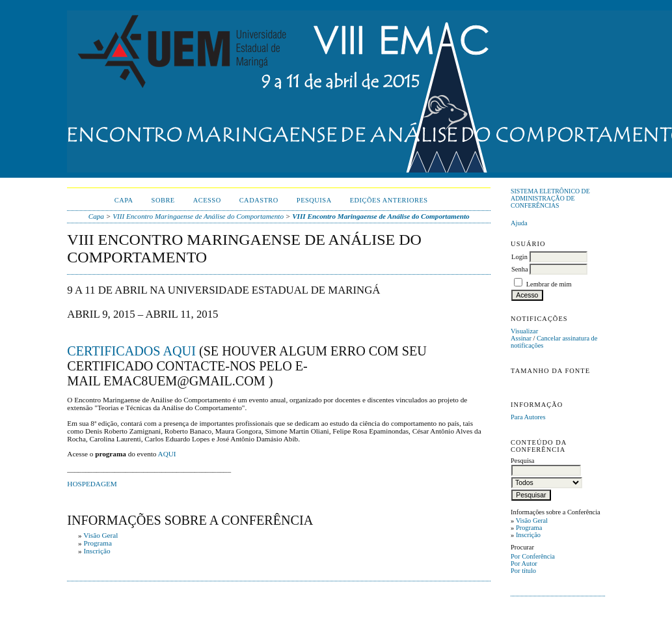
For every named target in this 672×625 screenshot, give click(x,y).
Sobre (163, 200)
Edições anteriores (389, 200)
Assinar (521, 338)
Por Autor (524, 563)
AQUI (167, 454)
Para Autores (528, 417)
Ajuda (519, 223)
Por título (523, 571)
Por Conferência (533, 556)
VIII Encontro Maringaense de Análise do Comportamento (198, 216)
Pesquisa (314, 200)
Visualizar (524, 331)
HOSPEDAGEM (92, 484)
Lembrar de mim (549, 284)
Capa (124, 200)
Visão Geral (532, 521)
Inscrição (528, 535)
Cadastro (259, 200)
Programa (529, 528)
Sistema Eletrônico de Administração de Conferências (550, 198)
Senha (519, 269)
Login (519, 257)
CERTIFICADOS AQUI (131, 351)
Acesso (207, 200)
